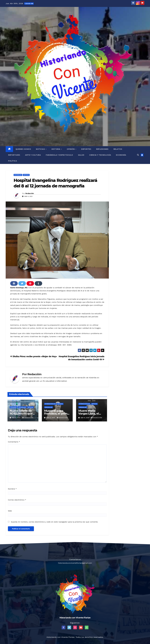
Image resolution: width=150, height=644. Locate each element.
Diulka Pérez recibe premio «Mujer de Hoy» (34, 356)
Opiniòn (71, 149)
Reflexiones (102, 149)
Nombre (12, 489)
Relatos (118, 149)
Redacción (30, 193)
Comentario (14, 442)
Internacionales (50, 404)
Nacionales (18, 175)
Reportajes (14, 155)
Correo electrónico (17, 500)
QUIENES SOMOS (23, 149)
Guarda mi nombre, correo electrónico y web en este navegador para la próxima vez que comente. (54, 522)
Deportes (86, 149)
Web (10, 511)
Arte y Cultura (33, 155)
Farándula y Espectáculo (59, 155)
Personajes (49, 407)
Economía (121, 155)
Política (13, 161)
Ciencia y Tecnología (100, 155)
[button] (138, 155)
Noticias (41, 149)
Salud (81, 155)
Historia (56, 149)
